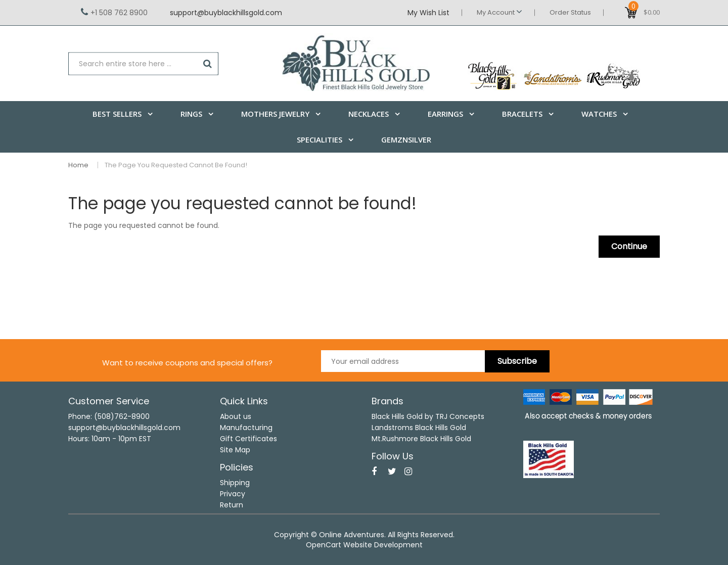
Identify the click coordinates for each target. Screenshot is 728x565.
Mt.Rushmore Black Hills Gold (421, 439)
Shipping (235, 483)
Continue (629, 246)
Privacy (233, 494)
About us (236, 416)
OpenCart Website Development (364, 545)
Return (232, 505)
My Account (499, 12)
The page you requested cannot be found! (176, 165)
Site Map (235, 450)
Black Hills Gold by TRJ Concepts (428, 416)
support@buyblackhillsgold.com (226, 13)
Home (78, 165)
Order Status (570, 12)
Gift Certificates (248, 439)
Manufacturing (246, 428)
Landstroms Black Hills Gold (419, 428)
